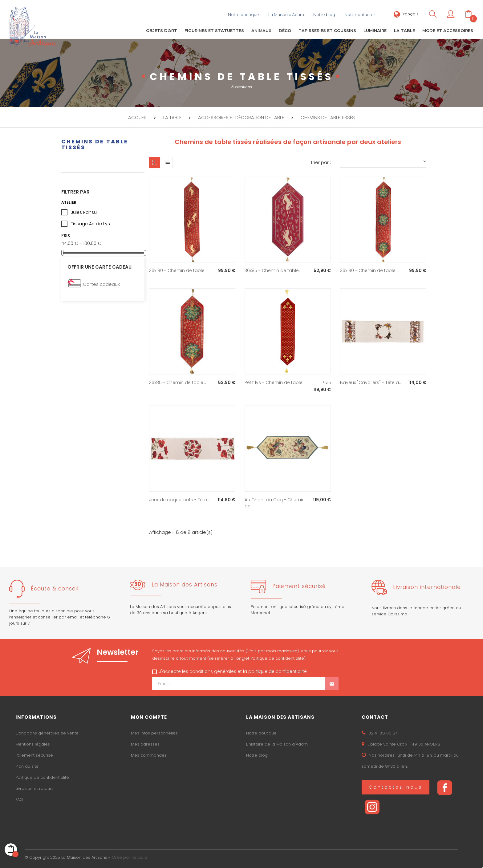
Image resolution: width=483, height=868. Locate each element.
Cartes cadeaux (101, 284)
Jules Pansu (84, 212)
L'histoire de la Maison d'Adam (277, 743)
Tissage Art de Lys (90, 223)
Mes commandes (149, 754)
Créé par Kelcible (130, 857)
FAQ (19, 799)
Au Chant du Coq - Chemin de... (275, 502)
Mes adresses (145, 743)
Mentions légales (33, 743)
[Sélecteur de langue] (406, 14)
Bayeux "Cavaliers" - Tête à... (371, 382)
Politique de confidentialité (42, 776)
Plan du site (27, 765)
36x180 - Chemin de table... (178, 270)
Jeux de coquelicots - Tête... (179, 499)
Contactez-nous (396, 786)
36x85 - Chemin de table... (273, 270)
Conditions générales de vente (47, 732)
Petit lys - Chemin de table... (275, 382)
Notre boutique (261, 732)
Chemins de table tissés (95, 144)
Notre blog (257, 754)
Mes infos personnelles (154, 732)
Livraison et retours (34, 788)
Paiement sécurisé (34, 754)
